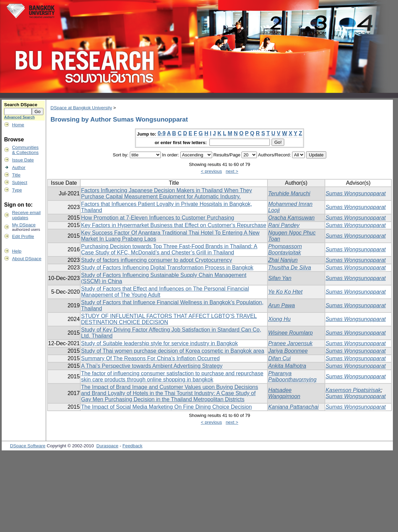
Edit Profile (23, 236)
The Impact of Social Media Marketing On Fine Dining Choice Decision (166, 407)
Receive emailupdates (26, 215)
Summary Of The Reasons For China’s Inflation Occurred (150, 358)
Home (18, 125)
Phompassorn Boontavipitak (285, 249)
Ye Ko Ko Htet (285, 292)
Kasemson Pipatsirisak (353, 390)
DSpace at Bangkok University (81, 108)
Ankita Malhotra (287, 366)
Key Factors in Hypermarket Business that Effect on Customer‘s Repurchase (174, 225)
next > (232, 171)
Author (19, 167)
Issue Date (23, 160)
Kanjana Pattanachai (293, 407)
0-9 (161, 133)
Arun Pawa (282, 305)
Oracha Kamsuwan (291, 218)
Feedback (132, 446)
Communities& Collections (25, 150)
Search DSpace (21, 105)
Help (17, 251)
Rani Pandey (284, 225)
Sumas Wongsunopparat (356, 193)
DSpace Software (28, 446)
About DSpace (27, 259)
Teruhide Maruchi (289, 193)
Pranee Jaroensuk (290, 343)
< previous (211, 171)
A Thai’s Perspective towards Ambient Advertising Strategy (152, 366)
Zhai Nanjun (283, 260)
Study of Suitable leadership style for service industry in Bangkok (159, 343)
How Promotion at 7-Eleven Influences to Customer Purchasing (157, 218)
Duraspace (107, 446)
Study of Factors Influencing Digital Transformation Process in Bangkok (167, 268)
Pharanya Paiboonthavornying (292, 376)
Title (16, 175)
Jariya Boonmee (288, 351)
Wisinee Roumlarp (291, 333)
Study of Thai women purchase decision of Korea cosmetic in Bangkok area (173, 351)
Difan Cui (279, 358)
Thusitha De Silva (290, 268)
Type (17, 190)
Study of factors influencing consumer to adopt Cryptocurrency (156, 260)
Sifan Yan (280, 278)
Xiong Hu (279, 319)
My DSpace (24, 225)
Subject (19, 183)
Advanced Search (19, 117)
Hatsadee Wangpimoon (284, 393)
